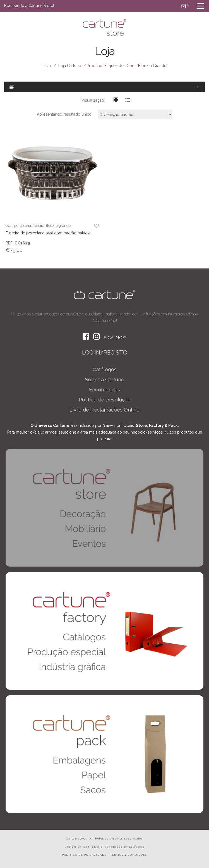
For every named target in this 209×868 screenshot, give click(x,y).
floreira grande (58, 226)
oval (9, 226)
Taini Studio (93, 847)
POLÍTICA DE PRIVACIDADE (84, 855)
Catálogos (105, 369)
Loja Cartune (70, 66)
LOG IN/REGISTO (105, 353)
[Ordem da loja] (135, 114)
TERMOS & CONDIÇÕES (129, 855)
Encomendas (104, 390)
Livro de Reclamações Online (104, 410)
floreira (39, 226)
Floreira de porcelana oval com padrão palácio (48, 233)
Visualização (93, 100)
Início (46, 66)
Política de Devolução (105, 400)
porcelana (23, 226)
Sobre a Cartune (105, 380)
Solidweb (137, 847)
